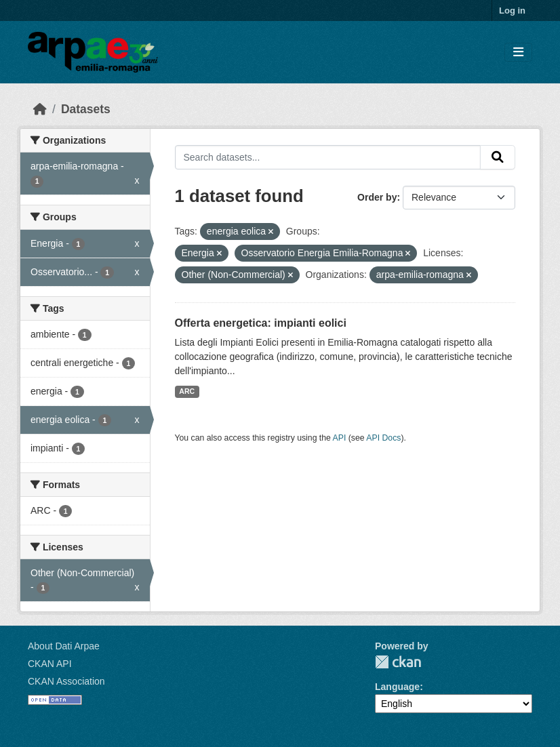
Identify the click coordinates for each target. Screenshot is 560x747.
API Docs (383, 438)
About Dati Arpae (64, 646)
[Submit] (498, 157)
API (340, 438)
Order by (377, 197)
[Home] (40, 109)
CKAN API (50, 664)
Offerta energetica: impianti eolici (261, 323)
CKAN (398, 662)
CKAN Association (66, 681)
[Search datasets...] (328, 157)
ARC (187, 391)
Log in (512, 11)
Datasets (86, 109)
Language (397, 687)
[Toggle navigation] (518, 53)
